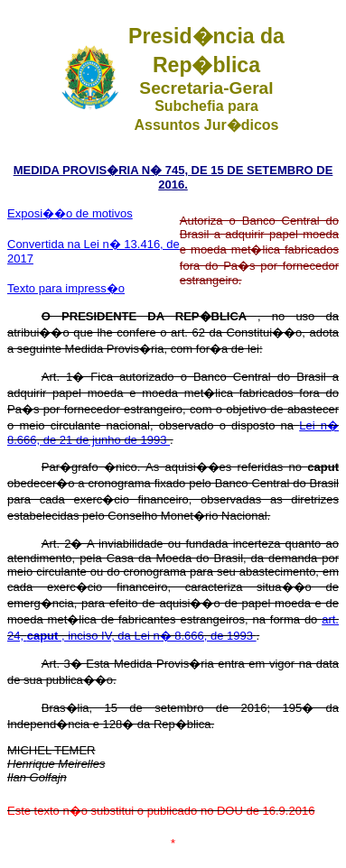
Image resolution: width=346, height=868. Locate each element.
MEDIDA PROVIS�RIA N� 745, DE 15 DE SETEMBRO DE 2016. (173, 177)
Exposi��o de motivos (70, 213)
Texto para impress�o (66, 288)
